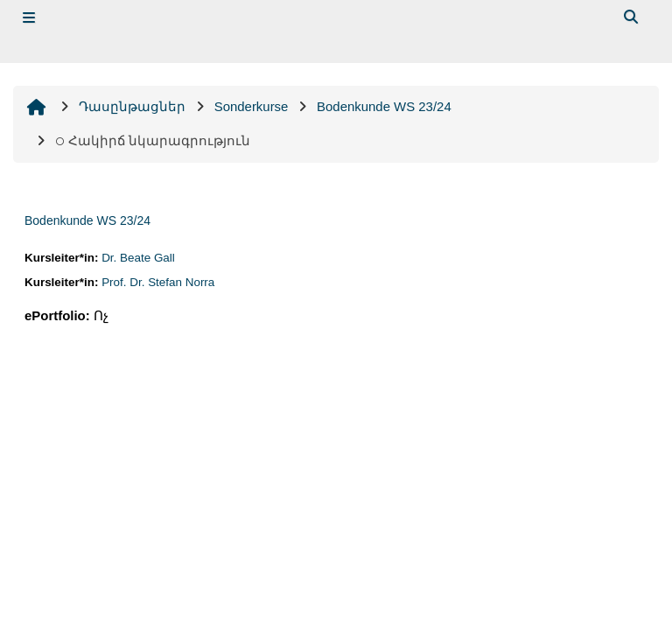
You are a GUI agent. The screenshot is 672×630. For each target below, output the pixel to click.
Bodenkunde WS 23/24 (87, 220)
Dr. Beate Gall (138, 258)
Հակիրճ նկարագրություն (153, 140)
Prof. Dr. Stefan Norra (158, 282)
